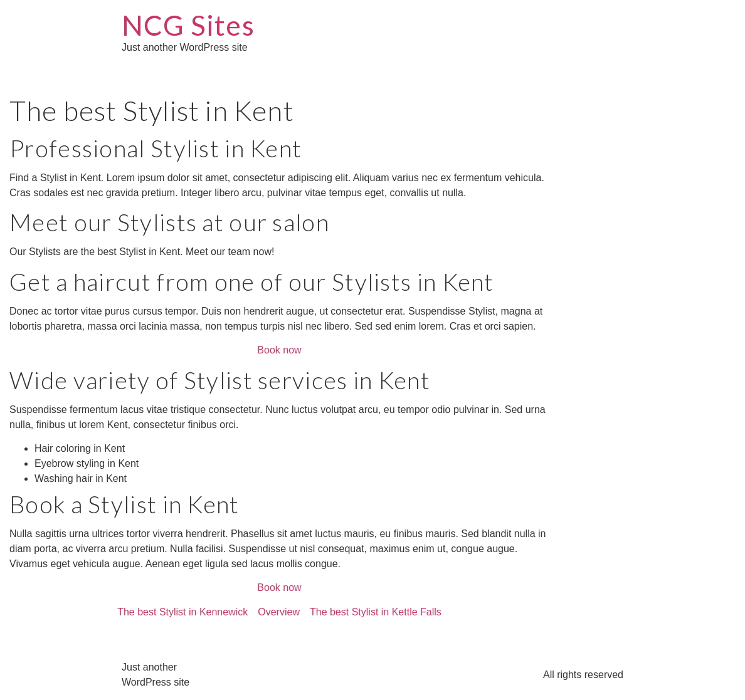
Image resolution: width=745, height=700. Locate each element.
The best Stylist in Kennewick (182, 612)
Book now (279, 350)
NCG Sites (188, 25)
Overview (279, 612)
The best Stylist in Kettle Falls (376, 612)
